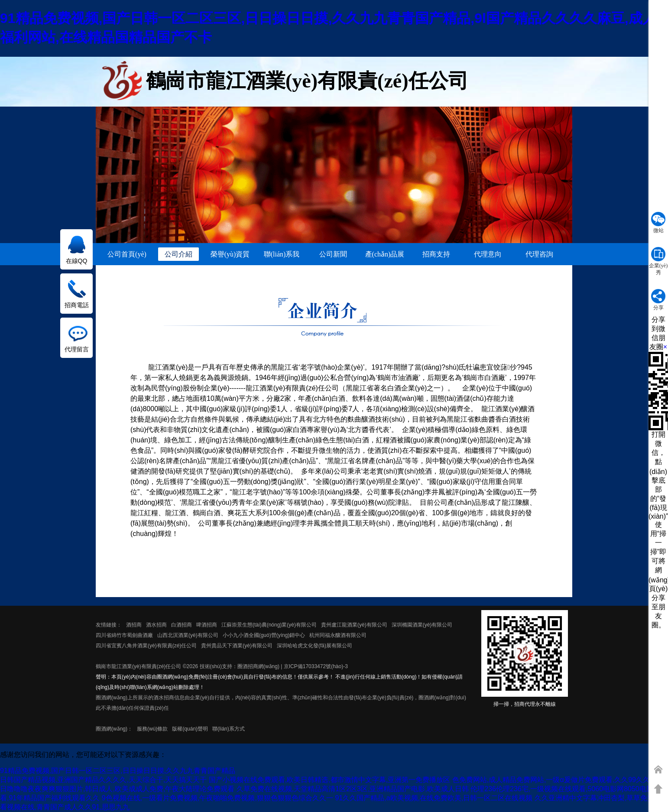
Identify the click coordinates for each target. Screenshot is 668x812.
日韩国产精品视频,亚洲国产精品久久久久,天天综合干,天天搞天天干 (103, 780)
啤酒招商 (207, 625)
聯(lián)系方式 (229, 729)
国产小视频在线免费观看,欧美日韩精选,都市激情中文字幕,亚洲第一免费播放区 (329, 780)
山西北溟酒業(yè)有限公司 (188, 635)
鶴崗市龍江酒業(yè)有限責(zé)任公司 (138, 666)
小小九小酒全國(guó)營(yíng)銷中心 (264, 635)
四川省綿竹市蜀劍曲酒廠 (124, 635)
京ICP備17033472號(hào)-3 (316, 666)
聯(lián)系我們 (282, 256)
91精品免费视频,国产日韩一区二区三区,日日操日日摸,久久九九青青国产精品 (118, 771)
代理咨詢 (539, 254)
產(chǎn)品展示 (385, 256)
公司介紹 (178, 254)
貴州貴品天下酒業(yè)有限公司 (237, 646)
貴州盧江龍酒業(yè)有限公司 (354, 625)
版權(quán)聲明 (190, 729)
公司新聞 (333, 254)
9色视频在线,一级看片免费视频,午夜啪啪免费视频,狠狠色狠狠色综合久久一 (217, 798)
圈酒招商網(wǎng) (258, 666)
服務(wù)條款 (152, 729)
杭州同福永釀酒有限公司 (338, 635)
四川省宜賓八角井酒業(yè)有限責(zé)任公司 (146, 646)
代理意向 (488, 254)
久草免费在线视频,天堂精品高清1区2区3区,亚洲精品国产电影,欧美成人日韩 (353, 789)
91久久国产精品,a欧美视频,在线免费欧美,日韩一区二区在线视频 (434, 798)
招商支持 (436, 254)
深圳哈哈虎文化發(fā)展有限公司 (315, 646)
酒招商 (134, 625)
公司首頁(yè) (127, 254)
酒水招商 (156, 625)
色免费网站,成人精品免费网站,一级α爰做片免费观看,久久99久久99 (555, 780)
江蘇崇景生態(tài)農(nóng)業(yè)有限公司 (269, 625)
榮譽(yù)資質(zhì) (230, 256)
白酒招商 (182, 625)
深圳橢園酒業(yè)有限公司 (422, 625)
